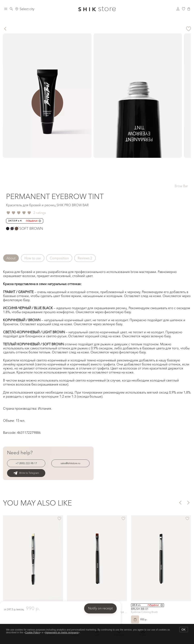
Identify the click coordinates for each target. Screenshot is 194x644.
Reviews (85, 258)
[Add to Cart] (135, 619)
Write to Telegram (26, 473)
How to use (33, 258)
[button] (180, 502)
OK (184, 630)
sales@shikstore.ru (70, 463)
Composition (59, 258)
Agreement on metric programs (62, 633)
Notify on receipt (100, 608)
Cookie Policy (33, 633)
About (11, 258)
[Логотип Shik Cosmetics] (97, 9)
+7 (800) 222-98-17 (26, 463)
